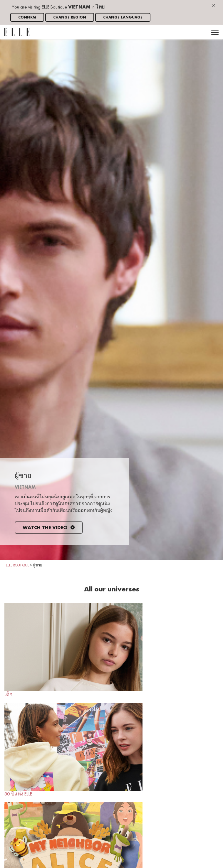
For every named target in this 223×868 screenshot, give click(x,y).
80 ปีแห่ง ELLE (73, 750)
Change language (123, 17)
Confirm (27, 17)
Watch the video (49, 528)
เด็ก (73, 650)
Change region (70, 17)
